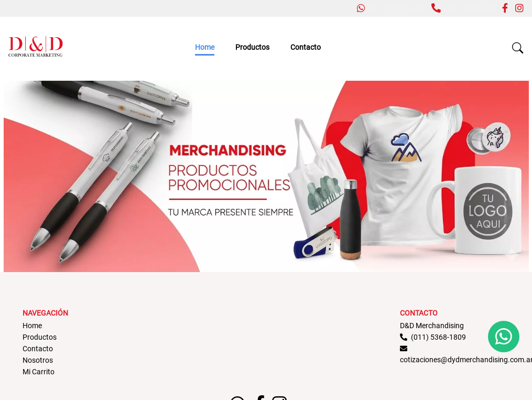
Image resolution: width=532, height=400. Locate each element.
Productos (252, 47)
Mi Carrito (39, 372)
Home (205, 47)
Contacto (306, 47)
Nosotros (38, 360)
